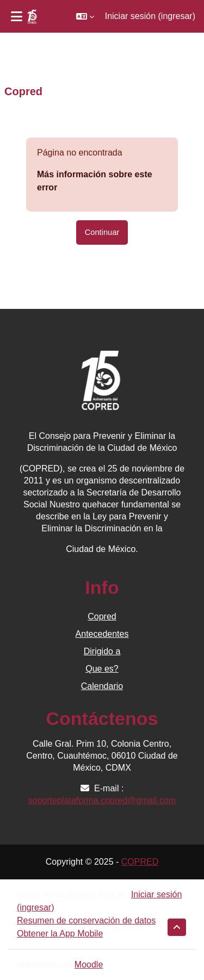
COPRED (140, 862)
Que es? (102, 669)
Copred (102, 616)
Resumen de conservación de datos (86, 920)
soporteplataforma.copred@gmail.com (102, 800)
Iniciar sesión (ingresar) (150, 16)
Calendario (102, 686)
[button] (85, 16)
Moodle (89, 965)
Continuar (102, 232)
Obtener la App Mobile (60, 934)
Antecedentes (102, 634)
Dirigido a (102, 651)
